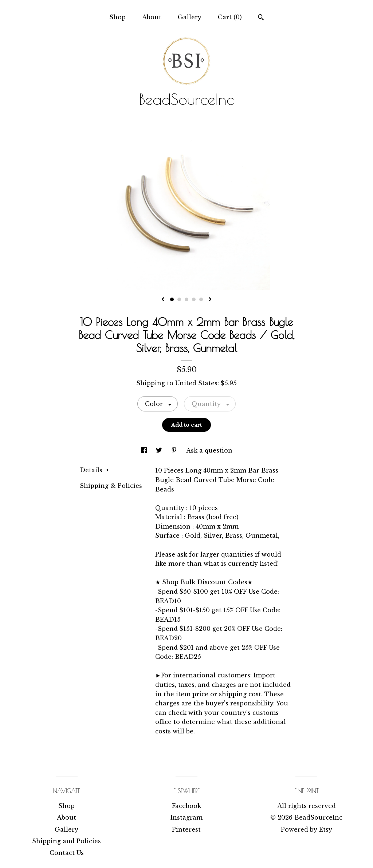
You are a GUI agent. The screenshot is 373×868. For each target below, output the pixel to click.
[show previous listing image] (163, 300)
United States (196, 383)
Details (94, 470)
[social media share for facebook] (145, 450)
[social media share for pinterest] (175, 450)
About (152, 17)
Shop (117, 17)
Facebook (186, 806)
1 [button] (172, 299)
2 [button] (179, 299)
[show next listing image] (210, 300)
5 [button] (201, 299)
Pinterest (186, 829)
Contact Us (67, 853)
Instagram (186, 817)
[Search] (261, 18)
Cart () (230, 17)
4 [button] (194, 299)
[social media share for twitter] (160, 450)
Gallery (190, 17)
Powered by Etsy (307, 829)
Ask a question (209, 450)
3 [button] (186, 299)
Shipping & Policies (111, 486)
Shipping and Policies (66, 841)
